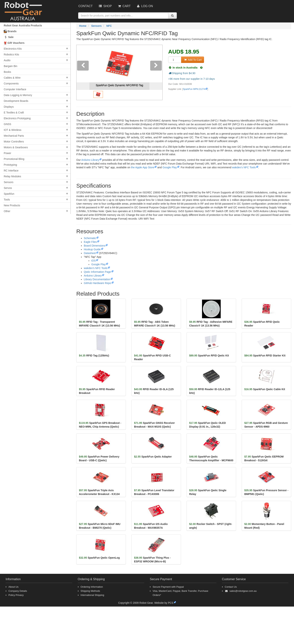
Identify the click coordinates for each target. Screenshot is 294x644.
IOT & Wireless (13, 130)
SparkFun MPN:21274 (194, 89)
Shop (105, 6)
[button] (83, 72)
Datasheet (90, 253)
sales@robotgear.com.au (243, 591)
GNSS (7, 124)
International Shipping (92, 595)
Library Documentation (97, 279)
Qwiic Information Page (97, 272)
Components (11, 83)
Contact (85, 6)
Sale (9, 37)
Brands (10, 31)
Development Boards (16, 101)
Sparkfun (9, 194)
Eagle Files (90, 242)
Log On (144, 6)
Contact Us (231, 587)
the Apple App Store (143, 167)
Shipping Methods (90, 591)
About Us (13, 587)
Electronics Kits (13, 49)
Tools (7, 200)
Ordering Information (92, 587)
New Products (12, 205)
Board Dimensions (94, 246)
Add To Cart (193, 60)
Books (7, 72)
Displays (9, 107)
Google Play (170, 167)
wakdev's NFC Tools (244, 167)
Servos (8, 188)
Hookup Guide (92, 249)
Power (7, 153)
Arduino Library (90, 160)
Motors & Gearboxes (16, 147)
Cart (124, 6)
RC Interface (11, 171)
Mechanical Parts (14, 136)
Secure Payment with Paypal (168, 587)
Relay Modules (12, 176)
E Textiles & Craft (14, 113)
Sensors (9, 182)
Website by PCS (164, 603)
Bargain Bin (10, 66)
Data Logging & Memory (18, 95)
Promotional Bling (14, 159)
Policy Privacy (16, 595)
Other (7, 211)
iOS (93, 261)
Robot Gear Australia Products (23, 25)
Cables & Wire (12, 78)
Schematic (90, 238)
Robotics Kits (11, 54)
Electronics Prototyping (17, 118)
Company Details (18, 591)
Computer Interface (15, 89)
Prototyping (10, 165)
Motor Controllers (14, 142)
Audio (7, 60)
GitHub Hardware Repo (97, 283)
